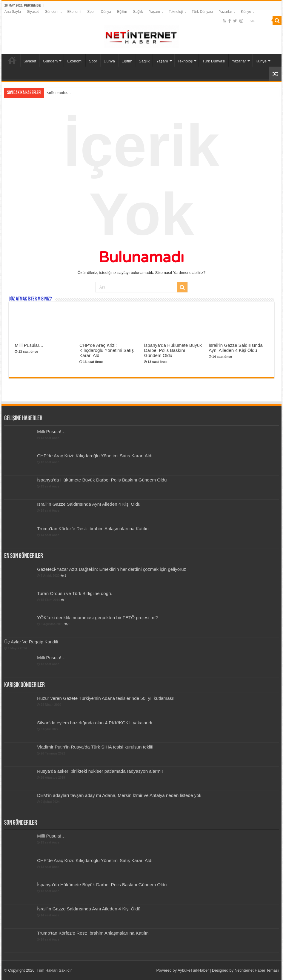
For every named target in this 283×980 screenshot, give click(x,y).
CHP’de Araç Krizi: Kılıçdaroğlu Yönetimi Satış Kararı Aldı (107, 350)
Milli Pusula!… (59, 93)
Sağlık (138, 12)
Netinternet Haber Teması (257, 970)
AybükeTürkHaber (193, 970)
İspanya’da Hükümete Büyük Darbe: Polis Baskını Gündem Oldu (173, 350)
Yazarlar (225, 12)
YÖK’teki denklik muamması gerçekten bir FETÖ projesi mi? (97, 618)
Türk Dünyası (202, 12)
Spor (91, 12)
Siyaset (33, 12)
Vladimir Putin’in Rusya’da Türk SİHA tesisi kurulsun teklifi (95, 747)
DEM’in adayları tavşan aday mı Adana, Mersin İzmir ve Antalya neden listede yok (119, 795)
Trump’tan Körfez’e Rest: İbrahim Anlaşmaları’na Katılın (93, 529)
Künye (246, 12)
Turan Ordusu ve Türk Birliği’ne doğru (75, 593)
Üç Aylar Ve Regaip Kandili (31, 642)
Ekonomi (74, 12)
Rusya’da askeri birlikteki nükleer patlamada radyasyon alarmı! (100, 771)
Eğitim (122, 12)
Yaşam (154, 12)
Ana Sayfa (13, 12)
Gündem (51, 12)
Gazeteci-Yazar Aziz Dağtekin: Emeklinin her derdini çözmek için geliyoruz (111, 569)
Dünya (106, 12)
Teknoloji (176, 12)
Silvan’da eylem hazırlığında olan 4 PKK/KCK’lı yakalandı (95, 723)
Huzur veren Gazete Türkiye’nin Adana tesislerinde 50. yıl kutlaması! (106, 698)
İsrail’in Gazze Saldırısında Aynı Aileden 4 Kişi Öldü (236, 348)
